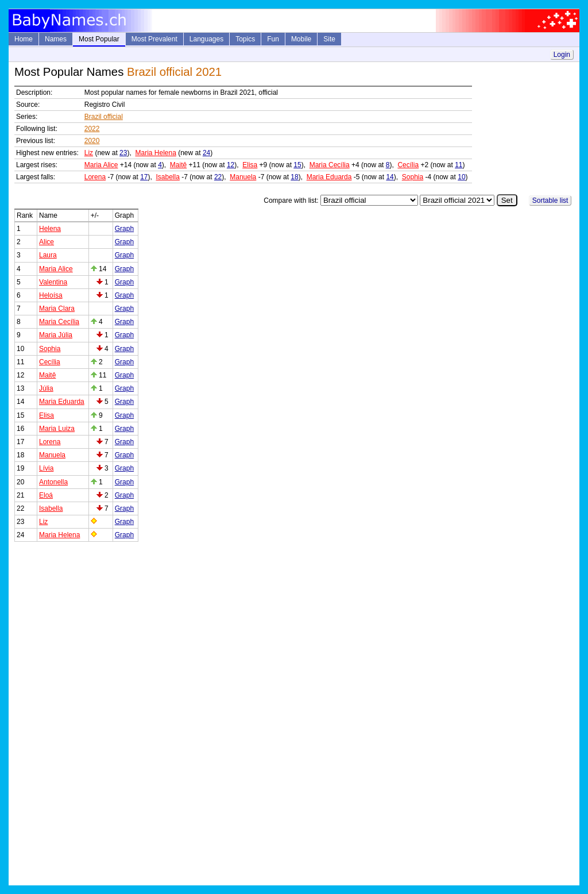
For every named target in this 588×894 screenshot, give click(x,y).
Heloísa (51, 295)
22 (218, 177)
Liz (89, 153)
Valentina (53, 282)
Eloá (46, 495)
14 (390, 177)
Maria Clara (57, 309)
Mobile (301, 39)
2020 (92, 141)
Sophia (413, 177)
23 (123, 153)
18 (294, 177)
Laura (48, 255)
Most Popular (99, 39)
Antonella (53, 482)
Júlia (46, 388)
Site (329, 39)
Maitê (178, 165)
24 (206, 153)
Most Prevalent (154, 39)
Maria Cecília (330, 165)
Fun (273, 39)
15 (297, 165)
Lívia (46, 468)
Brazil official (104, 117)
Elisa (250, 165)
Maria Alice (101, 165)
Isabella (168, 177)
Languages (206, 39)
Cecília (408, 165)
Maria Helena (155, 153)
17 (144, 177)
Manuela (243, 177)
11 (459, 165)
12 (231, 165)
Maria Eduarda (329, 177)
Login (562, 55)
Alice (47, 242)
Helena (50, 229)
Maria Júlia (56, 335)
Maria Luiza (57, 429)
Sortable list (550, 201)
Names (56, 39)
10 (461, 177)
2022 (92, 129)
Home (24, 39)
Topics (245, 39)
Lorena (95, 177)
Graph (124, 229)
